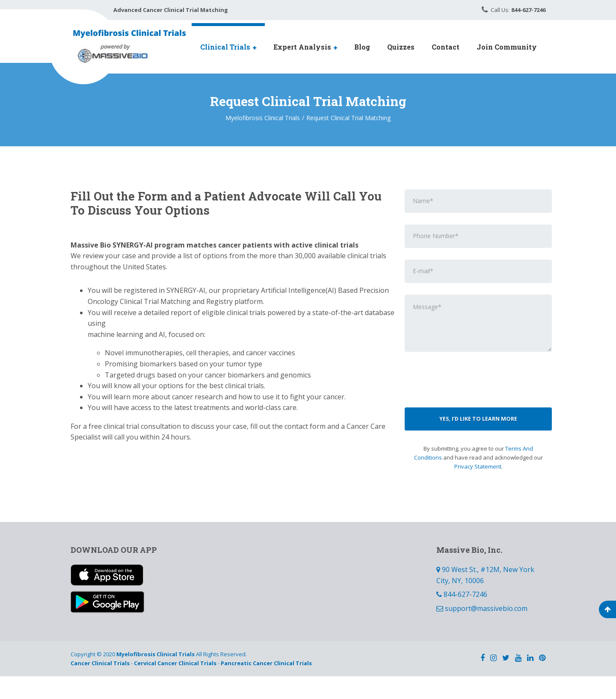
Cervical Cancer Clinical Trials (175, 686)
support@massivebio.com (486, 631)
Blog (362, 47)
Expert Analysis (302, 47)
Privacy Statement (478, 489)
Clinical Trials (225, 47)
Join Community (507, 47)
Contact (446, 47)
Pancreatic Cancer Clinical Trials (266, 686)
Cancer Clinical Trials (100, 686)
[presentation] (478, 401)
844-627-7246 (465, 617)
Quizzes (401, 47)
